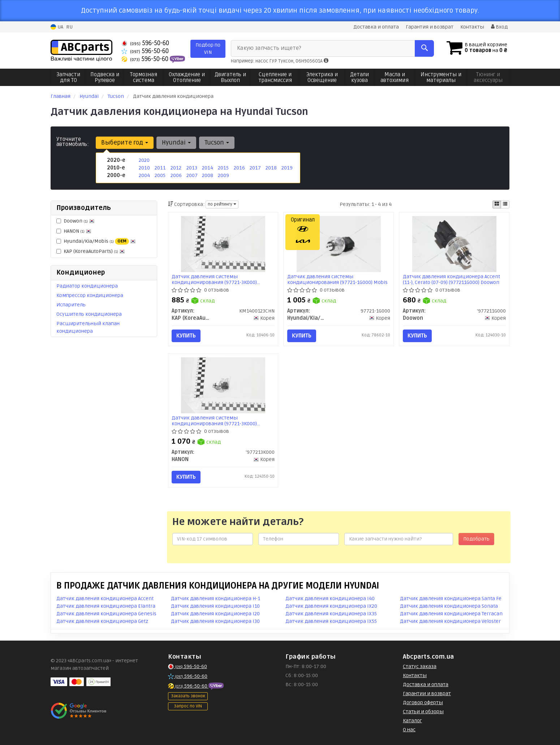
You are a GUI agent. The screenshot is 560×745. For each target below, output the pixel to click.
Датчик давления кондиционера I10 (215, 606)
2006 (176, 175)
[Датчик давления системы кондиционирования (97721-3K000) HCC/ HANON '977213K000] (223, 385)
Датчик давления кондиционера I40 (330, 598)
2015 (223, 168)
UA (57, 27)
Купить (186, 336)
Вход (499, 27)
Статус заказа (420, 666)
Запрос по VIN (188, 706)
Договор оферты (423, 703)
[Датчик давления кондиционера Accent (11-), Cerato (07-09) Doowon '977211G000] (454, 244)
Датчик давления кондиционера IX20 (331, 606)
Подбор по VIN (208, 49)
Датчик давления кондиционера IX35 (331, 614)
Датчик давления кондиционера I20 (215, 614)
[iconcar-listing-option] (505, 204)
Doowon (76, 221)
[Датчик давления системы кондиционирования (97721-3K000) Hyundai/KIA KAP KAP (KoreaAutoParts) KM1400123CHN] (223, 244)
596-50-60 (145, 43)
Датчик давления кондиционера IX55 (331, 621)
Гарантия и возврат (430, 27)
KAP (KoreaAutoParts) (91, 251)
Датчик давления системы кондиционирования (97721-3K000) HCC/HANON (215, 421)
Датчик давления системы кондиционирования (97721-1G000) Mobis (337, 279)
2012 (176, 168)
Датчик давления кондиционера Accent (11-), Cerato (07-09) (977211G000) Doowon (451, 279)
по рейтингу (222, 204)
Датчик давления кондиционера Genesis (106, 614)
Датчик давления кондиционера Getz (102, 621)
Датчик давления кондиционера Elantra (106, 606)
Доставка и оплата (376, 27)
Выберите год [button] (125, 143)
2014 (207, 168)
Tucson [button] (217, 143)
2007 (192, 175)
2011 (160, 168)
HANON (74, 231)
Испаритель (71, 305)
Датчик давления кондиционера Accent (105, 598)
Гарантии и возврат (427, 694)
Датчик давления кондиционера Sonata (449, 606)
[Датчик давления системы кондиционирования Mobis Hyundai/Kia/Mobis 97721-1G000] (339, 244)
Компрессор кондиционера (90, 295)
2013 (192, 168)
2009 (223, 175)
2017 (255, 168)
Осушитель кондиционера (89, 314)
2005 (160, 175)
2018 (271, 168)
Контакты (472, 27)
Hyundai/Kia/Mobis (96, 241)
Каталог (412, 721)
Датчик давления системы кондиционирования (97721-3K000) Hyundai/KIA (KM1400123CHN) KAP (215, 279)
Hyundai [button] (176, 143)
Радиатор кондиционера (87, 286)
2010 (144, 168)
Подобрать (476, 539)
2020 (144, 160)
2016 (239, 168)
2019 (287, 168)
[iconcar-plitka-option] (497, 204)
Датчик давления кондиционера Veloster (450, 621)
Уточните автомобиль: (73, 142)
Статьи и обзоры (423, 712)
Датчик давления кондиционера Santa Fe (451, 598)
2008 (208, 175)
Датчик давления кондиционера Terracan (451, 614)
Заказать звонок (188, 696)
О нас (409, 730)
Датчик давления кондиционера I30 (215, 621)
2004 (144, 175)
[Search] (424, 48)
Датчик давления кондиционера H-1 (216, 598)
